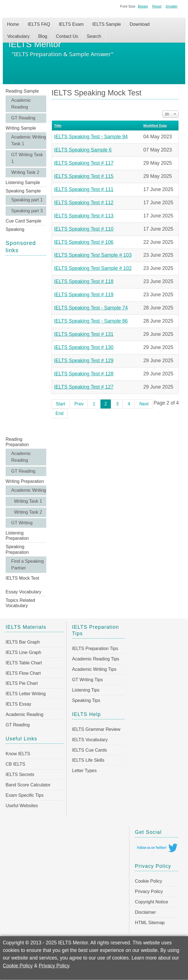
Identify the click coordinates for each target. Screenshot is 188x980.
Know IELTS (18, 754)
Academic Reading (21, 104)
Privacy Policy (149, 891)
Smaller (172, 6)
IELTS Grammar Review (96, 729)
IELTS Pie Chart (22, 683)
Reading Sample (22, 91)
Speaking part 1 (27, 200)
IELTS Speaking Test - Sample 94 (91, 137)
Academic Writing (29, 490)
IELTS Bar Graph (23, 642)
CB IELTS (15, 764)
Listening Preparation (17, 536)
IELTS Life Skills (88, 760)
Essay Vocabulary (23, 592)
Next (144, 404)
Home (13, 24)
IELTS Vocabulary (90, 740)
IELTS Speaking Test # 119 (84, 295)
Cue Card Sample (23, 221)
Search (94, 36)
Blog (43, 36)
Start (61, 404)
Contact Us (67, 36)
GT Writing (22, 523)
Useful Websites (22, 806)
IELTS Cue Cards (90, 750)
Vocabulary (18, 36)
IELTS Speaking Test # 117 (84, 163)
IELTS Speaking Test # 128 (84, 374)
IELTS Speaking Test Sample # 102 (93, 268)
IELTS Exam (71, 24)
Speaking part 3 (27, 211)
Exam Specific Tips (25, 795)
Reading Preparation (17, 442)
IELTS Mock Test (22, 578)
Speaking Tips (86, 700)
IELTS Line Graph (23, 652)
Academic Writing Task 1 (29, 140)
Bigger (143, 6)
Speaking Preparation (17, 549)
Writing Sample (21, 128)
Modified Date (155, 126)
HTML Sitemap (150, 923)
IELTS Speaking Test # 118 (84, 281)
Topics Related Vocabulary (20, 603)
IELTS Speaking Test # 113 (84, 216)
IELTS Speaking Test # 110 (84, 229)
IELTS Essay (18, 704)
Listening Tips (86, 690)
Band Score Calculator (28, 785)
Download (140, 24)
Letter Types (84, 771)
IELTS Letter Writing (26, 694)
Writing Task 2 (25, 172)
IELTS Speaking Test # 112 (84, 203)
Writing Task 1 (28, 501)
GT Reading (23, 118)
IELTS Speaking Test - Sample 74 (91, 308)
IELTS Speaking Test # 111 (84, 189)
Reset (157, 6)
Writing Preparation (25, 481)
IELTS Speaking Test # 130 (84, 347)
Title (58, 126)
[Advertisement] (26, 345)
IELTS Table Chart (24, 663)
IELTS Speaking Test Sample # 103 (93, 255)
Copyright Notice (152, 902)
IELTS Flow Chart (23, 673)
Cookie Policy (149, 881)
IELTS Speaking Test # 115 (84, 176)
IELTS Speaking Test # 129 (84, 361)
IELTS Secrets (20, 774)
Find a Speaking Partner (27, 565)
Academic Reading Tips (96, 659)
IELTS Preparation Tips (95, 649)
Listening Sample (23, 183)
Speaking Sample (23, 191)
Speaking (15, 229)
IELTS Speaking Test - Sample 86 (91, 321)
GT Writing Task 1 (27, 158)
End (59, 413)
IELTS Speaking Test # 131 (84, 334)
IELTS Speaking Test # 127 (84, 387)
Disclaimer (145, 912)
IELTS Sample (107, 24)
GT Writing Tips (88, 680)
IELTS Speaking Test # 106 (84, 242)
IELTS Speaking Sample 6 (83, 150)
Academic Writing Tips (94, 669)
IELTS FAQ (39, 24)
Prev (79, 404)
